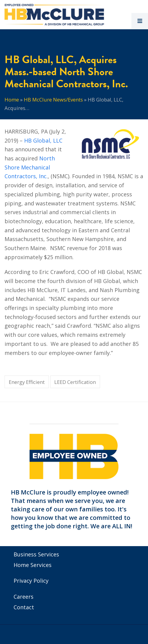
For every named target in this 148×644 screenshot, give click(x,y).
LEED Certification (75, 382)
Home (12, 100)
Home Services (33, 565)
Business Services (36, 554)
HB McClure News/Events (53, 100)
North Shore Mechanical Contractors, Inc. (30, 167)
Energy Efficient (27, 382)
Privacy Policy (31, 581)
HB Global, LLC (43, 140)
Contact (24, 607)
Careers (24, 597)
